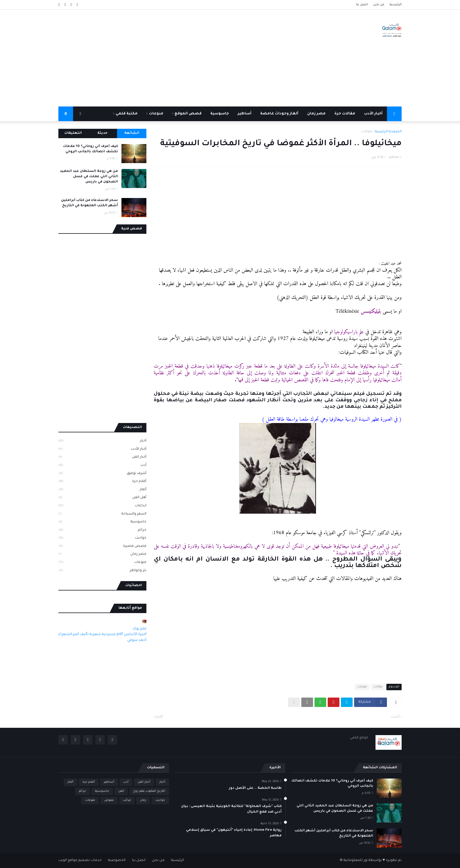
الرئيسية (396, 5)
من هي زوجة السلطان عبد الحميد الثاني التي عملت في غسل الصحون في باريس (89, 177)
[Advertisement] (165, 58)
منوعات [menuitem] (156, 114)
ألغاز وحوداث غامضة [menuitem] (279, 114)
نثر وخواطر (102, 571)
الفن (121, 791)
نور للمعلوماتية (356, 861)
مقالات (367, 132)
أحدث (395, 717)
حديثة (102, 133)
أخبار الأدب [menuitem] (373, 114)
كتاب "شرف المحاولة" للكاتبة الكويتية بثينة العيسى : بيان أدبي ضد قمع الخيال (231, 809)
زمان (143, 800)
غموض (109, 800)
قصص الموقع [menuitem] (188, 114)
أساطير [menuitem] (245, 114)
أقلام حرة (102, 482)
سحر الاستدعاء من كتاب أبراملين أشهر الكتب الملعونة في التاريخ (89, 203)
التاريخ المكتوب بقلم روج (149, 791)
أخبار (102, 441)
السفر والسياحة (102, 515)
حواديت (102, 539)
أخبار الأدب (102, 450)
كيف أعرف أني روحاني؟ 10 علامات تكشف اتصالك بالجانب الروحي (91, 149)
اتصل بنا (362, 5)
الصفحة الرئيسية (388, 132)
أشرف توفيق (102, 474)
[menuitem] (394, 114)
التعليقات (73, 133)
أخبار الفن (102, 458)
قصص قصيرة (102, 547)
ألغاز (102, 490)
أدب (102, 466)
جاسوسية (102, 522)
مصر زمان (102, 555)
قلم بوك (139, 629)
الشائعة (132, 133)
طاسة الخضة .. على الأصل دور (255, 788)
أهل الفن (102, 498)
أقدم (159, 717)
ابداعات (102, 506)
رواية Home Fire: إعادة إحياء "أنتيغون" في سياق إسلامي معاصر (234, 833)
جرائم (102, 531)
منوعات (362, 687)
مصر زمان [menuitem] (316, 114)
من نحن (379, 5)
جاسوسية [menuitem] (220, 114)
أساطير (109, 782)
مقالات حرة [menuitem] (345, 114)
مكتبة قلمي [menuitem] (127, 114)
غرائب (127, 800)
